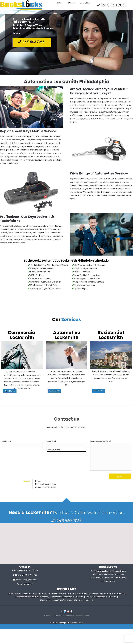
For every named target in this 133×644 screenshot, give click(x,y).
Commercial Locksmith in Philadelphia (33, 600)
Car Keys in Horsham (84, 603)
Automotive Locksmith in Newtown (68, 600)
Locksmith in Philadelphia (19, 596)
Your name (22, 443)
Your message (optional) (111, 455)
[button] (66, 557)
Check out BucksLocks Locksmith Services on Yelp (67, 619)
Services (71, 3)
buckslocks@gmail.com (46, 487)
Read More (10, 391)
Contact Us (85, 3)
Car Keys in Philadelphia (79, 596)
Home (58, 3)
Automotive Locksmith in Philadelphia (49, 596)
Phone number (66, 452)
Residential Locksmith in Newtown (101, 600)
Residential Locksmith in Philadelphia (108, 596)
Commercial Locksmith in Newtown (56, 603)
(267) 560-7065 (31, 42)
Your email (66, 443)
